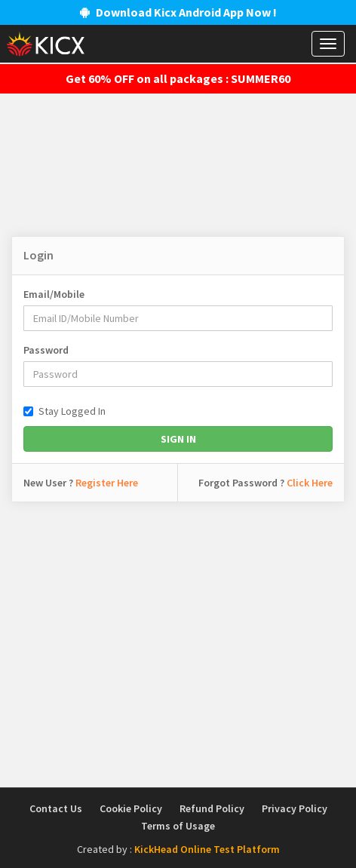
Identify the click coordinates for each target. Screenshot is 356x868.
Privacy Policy (295, 808)
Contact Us (56, 808)
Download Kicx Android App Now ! (178, 12)
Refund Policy (212, 808)
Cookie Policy (131, 808)
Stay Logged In (64, 411)
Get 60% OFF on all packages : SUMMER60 (178, 78)
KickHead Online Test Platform (207, 849)
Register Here (107, 483)
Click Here (310, 483)
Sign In (178, 439)
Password (46, 350)
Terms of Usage (178, 826)
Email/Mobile (54, 294)
